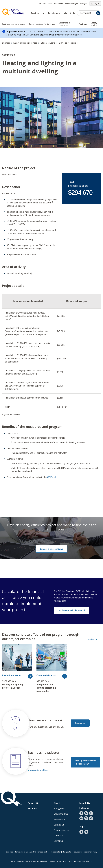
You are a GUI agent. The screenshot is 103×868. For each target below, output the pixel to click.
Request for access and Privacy (85, 852)
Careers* (58, 835)
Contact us (59, 4)
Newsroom (59, 819)
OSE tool (51, 477)
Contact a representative (51, 549)
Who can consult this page (80, 861)
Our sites (58, 841)
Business (54, 13)
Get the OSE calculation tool (71, 610)
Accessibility (56, 852)
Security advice (61, 814)
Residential (38, 13)
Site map (10, 852)
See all (95, 639)
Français (84, 4)
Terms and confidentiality (25, 852)
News (50, 4)
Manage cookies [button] (43, 852)
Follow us (84, 808)
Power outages (72, 4)
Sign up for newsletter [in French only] (86, 762)
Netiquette (67, 852)
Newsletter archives (39, 770)
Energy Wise (60, 809)
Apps (82, 827)
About (57, 803)
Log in (95, 3)
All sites (42, 4)
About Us (69, 13)
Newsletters (86, 803)
